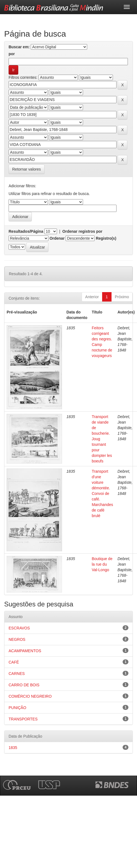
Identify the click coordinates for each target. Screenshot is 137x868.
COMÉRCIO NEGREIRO (30, 696)
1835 (13, 748)
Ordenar (57, 238)
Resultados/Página (26, 231)
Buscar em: (19, 47)
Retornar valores (27, 169)
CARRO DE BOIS (24, 685)
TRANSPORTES (23, 719)
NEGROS (17, 639)
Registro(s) (106, 238)
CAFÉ (14, 662)
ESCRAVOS (19, 628)
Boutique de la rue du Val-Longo (102, 564)
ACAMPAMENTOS (25, 651)
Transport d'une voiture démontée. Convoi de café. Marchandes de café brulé (102, 494)
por (12, 54)
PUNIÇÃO (17, 708)
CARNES (17, 674)
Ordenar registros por (82, 231)
